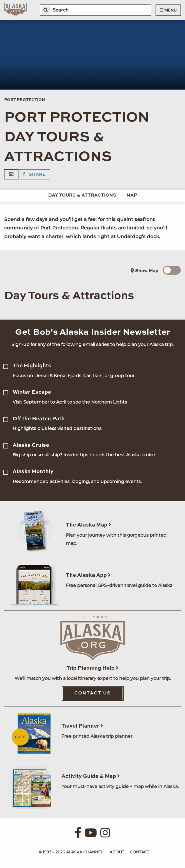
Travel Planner (82, 726)
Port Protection (25, 100)
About (117, 852)
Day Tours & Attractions (82, 195)
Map (132, 195)
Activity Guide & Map (91, 776)
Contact (139, 852)
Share (34, 175)
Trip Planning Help (92, 668)
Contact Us (93, 693)
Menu (168, 10)
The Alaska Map (89, 525)
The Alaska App (88, 575)
